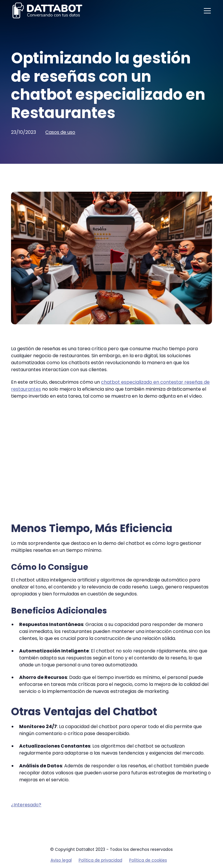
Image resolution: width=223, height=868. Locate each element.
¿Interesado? (26, 805)
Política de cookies (148, 860)
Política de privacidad (100, 860)
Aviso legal (61, 860)
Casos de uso (60, 132)
